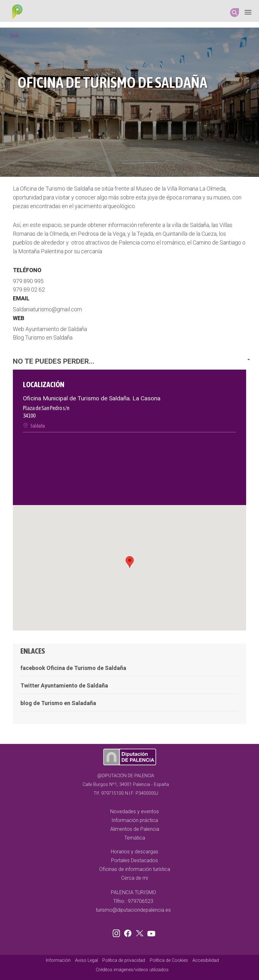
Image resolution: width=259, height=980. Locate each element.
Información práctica (135, 820)
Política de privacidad (124, 960)
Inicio (14, 35)
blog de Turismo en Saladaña (58, 703)
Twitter (140, 932)
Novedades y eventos (135, 811)
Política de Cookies (169, 960)
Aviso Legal (86, 960)
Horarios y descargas (135, 852)
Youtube (150, 932)
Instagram (117, 932)
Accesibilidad (206, 960)
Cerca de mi (135, 878)
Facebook (129, 932)
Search (235, 13)
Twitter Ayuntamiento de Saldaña (64, 685)
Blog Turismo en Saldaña (43, 337)
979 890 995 (28, 281)
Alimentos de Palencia (135, 829)
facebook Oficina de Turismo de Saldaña (73, 668)
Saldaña (38, 426)
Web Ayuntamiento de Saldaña (50, 329)
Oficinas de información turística (135, 869)
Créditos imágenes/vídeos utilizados (132, 970)
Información (58, 960)
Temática (135, 838)
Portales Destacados (135, 860)
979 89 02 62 (29, 290)
